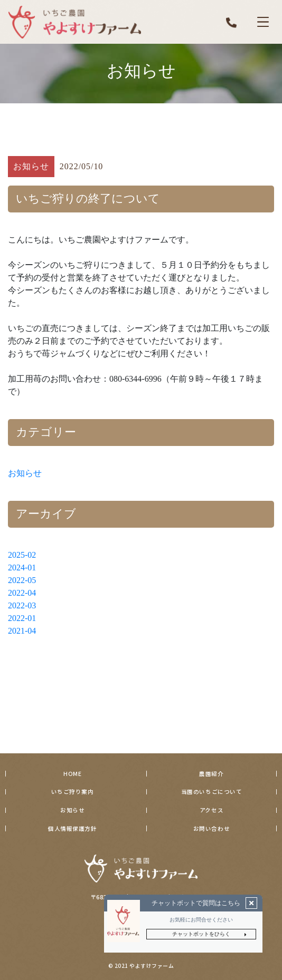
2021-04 (22, 631)
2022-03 (22, 605)
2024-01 (22, 567)
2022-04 (22, 593)
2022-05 (22, 580)
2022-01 (22, 618)
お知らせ (25, 473)
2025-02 (22, 555)
